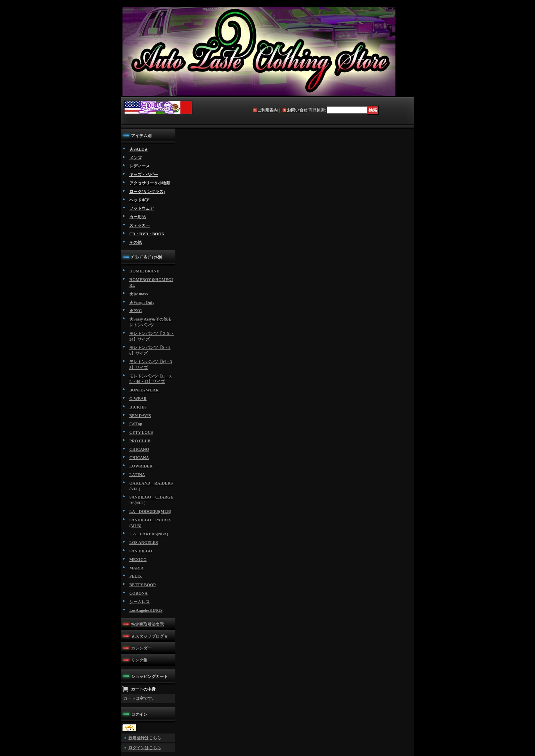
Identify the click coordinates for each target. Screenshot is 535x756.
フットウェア (142, 208)
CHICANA (139, 458)
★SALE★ (139, 149)
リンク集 (139, 660)
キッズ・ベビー (144, 175)
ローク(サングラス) (147, 192)
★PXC (136, 311)
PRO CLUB (140, 441)
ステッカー (140, 225)
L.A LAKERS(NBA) (149, 534)
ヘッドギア (140, 200)
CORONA (138, 593)
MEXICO (138, 560)
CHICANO (139, 449)
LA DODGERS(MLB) (150, 512)
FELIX (136, 576)
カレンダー (141, 648)
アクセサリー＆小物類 (150, 183)
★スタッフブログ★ (149, 636)
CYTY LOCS (141, 432)
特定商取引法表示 (147, 624)
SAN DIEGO (141, 551)
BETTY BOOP (142, 585)
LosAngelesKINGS (146, 610)
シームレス (140, 602)
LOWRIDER (141, 466)
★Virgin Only (142, 302)
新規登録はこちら (145, 738)
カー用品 (138, 217)
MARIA (136, 568)
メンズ (135, 158)
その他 (135, 242)
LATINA (137, 475)
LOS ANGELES (144, 543)
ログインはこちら (145, 748)
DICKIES (138, 407)
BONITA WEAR (144, 390)
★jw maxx (139, 294)
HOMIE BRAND (144, 271)
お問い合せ (297, 110)
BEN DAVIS (140, 416)
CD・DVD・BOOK (147, 234)
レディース (140, 166)
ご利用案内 (267, 110)
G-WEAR (138, 399)
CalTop (136, 424)
